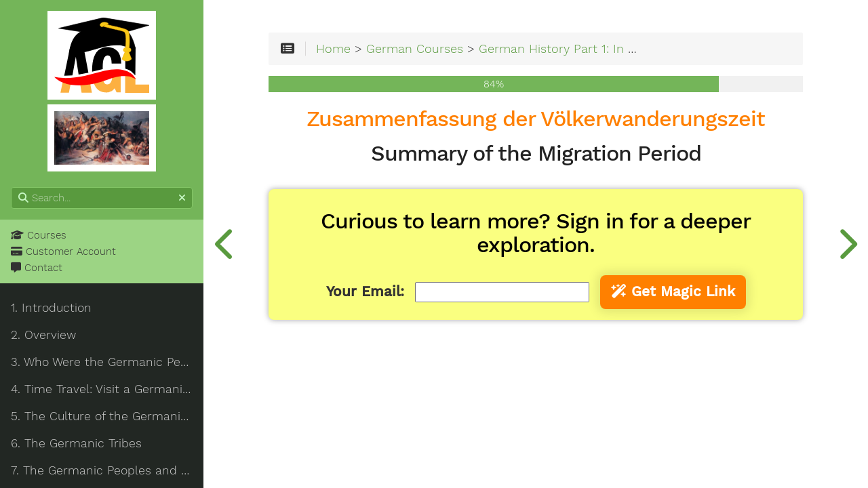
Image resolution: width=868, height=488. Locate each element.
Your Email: (365, 291)
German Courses (415, 48)
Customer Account (63, 251)
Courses (39, 235)
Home (333, 48)
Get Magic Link (673, 291)
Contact (37, 268)
